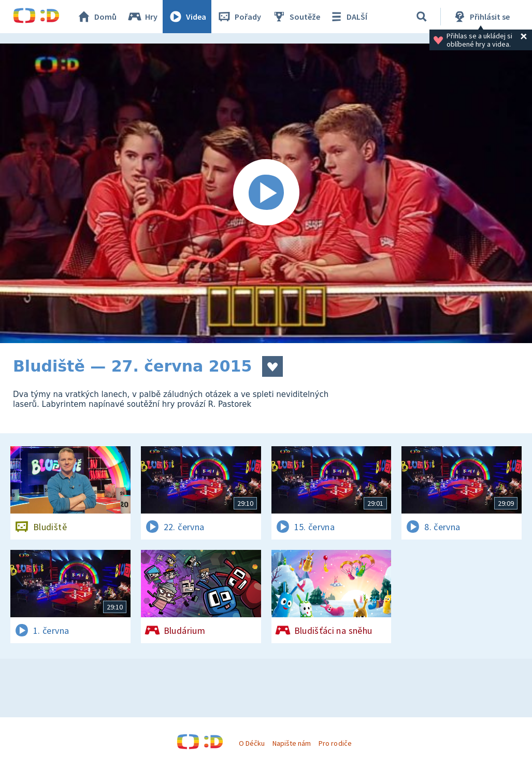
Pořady (239, 17)
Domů (96, 17)
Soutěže (296, 17)
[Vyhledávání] (422, 17)
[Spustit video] (266, 193)
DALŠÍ (348, 17)
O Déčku (252, 743)
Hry (142, 17)
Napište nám (292, 743)
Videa (187, 17)
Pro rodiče (335, 743)
